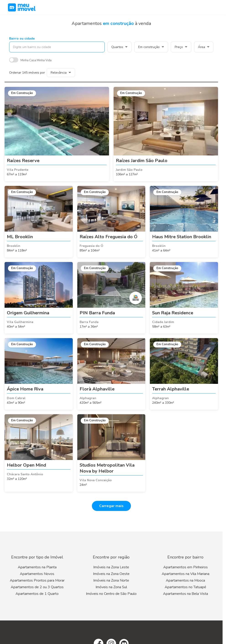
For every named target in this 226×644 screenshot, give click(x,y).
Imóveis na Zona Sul (111, 587)
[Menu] (217, 7)
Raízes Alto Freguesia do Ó (109, 237)
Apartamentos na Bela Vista (186, 594)
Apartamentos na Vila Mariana (186, 574)
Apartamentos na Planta (37, 567)
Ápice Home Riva (25, 389)
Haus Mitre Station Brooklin (182, 237)
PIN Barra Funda (97, 313)
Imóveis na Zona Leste (111, 567)
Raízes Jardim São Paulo (142, 161)
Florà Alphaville (97, 389)
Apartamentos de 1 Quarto (37, 594)
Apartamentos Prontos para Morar (37, 580)
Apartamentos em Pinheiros (186, 567)
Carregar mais (111, 506)
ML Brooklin (20, 237)
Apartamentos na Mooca (185, 580)
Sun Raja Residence (173, 313)
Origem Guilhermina (28, 313)
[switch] (14, 60)
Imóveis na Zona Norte (111, 580)
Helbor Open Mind (26, 465)
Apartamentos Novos (37, 574)
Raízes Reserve (23, 161)
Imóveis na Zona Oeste (111, 574)
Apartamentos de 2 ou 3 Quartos (37, 587)
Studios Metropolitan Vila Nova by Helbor (107, 468)
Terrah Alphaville (171, 389)
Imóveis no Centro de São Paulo (111, 594)
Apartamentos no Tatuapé (185, 587)
